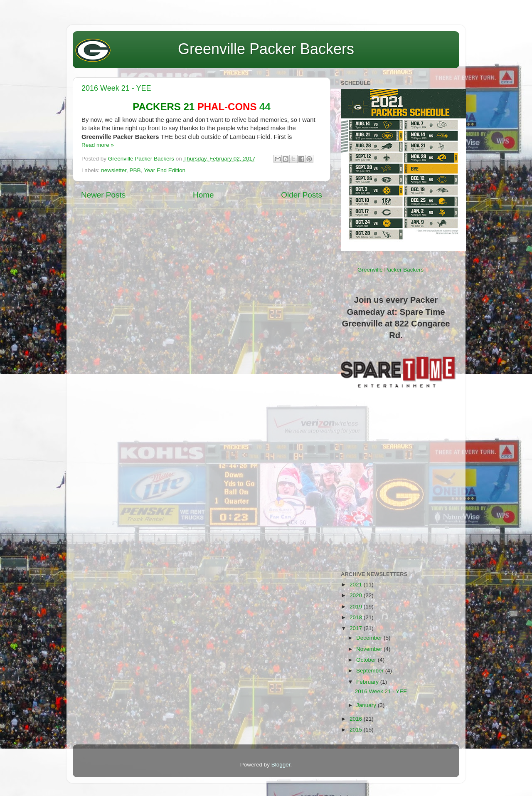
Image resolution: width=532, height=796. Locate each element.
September (371, 671)
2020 (357, 595)
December (370, 638)
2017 (357, 628)
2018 (357, 617)
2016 (357, 719)
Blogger (281, 765)
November (370, 649)
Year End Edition (165, 170)
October (367, 660)
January (367, 705)
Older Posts (302, 195)
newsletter (114, 170)
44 (202, 107)
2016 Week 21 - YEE (116, 88)
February (368, 682)
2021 (357, 585)
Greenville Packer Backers (266, 49)
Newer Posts (103, 195)
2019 (357, 607)
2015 (357, 730)
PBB (135, 170)
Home (203, 195)
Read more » (98, 145)
